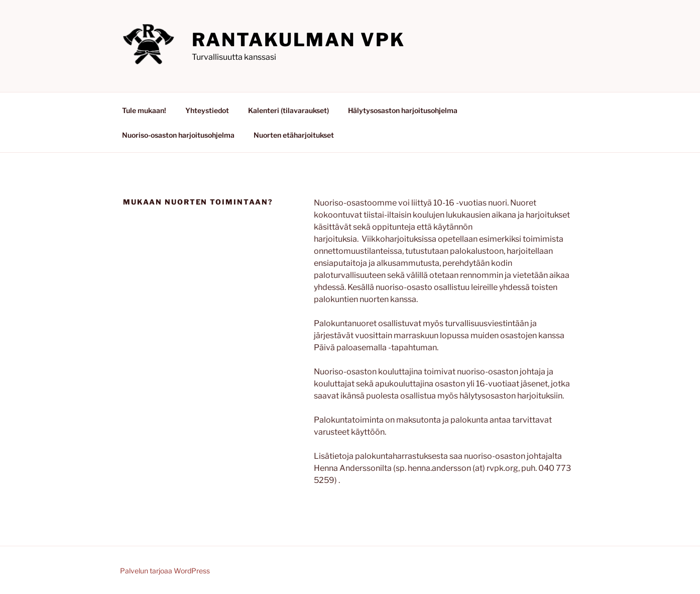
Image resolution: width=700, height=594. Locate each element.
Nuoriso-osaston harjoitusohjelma (178, 135)
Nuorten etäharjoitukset (294, 135)
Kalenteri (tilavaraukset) (288, 110)
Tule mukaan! (144, 110)
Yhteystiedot (207, 110)
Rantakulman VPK (298, 40)
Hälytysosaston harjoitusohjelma (403, 110)
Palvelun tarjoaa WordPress (165, 571)
